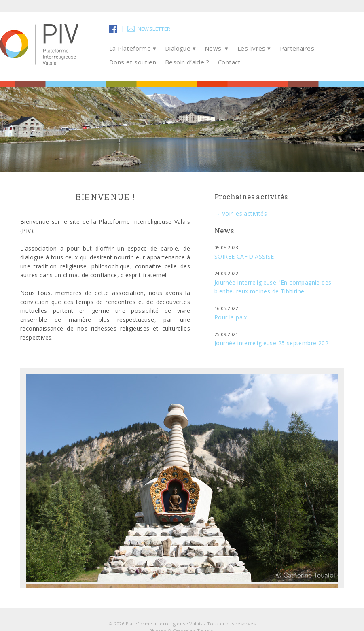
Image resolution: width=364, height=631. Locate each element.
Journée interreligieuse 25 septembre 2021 (273, 343)
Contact (229, 62)
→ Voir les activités (241, 214)
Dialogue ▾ (180, 48)
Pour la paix (231, 317)
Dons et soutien (133, 62)
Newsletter (154, 29)
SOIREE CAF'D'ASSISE (244, 256)
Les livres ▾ (254, 48)
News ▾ (217, 48)
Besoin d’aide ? (187, 62)
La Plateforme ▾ (133, 48)
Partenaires (297, 48)
